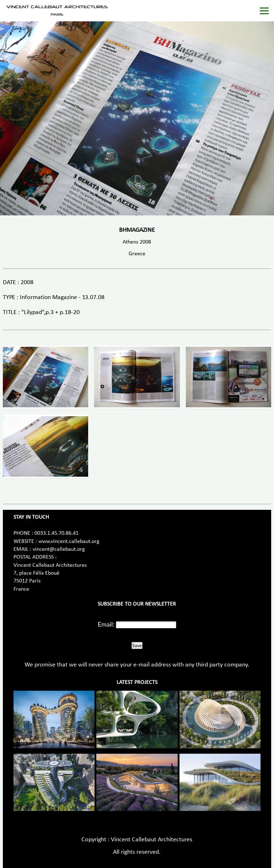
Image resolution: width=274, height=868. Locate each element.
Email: (106, 624)
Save (137, 645)
